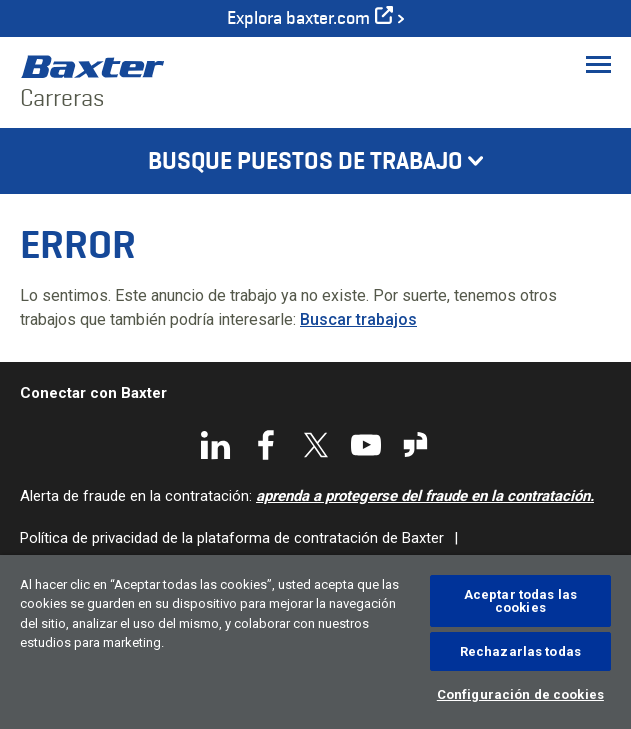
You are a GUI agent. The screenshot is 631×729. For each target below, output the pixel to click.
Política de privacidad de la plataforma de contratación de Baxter (232, 538)
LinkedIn (216, 445)
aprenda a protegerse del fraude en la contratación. (425, 496)
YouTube (366, 445)
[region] (315, 642)
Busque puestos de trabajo (305, 161)
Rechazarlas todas (520, 651)
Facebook (266, 445)
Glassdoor (416, 445)
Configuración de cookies (520, 694)
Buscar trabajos (358, 319)
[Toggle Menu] (598, 64)
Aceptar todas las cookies (520, 601)
